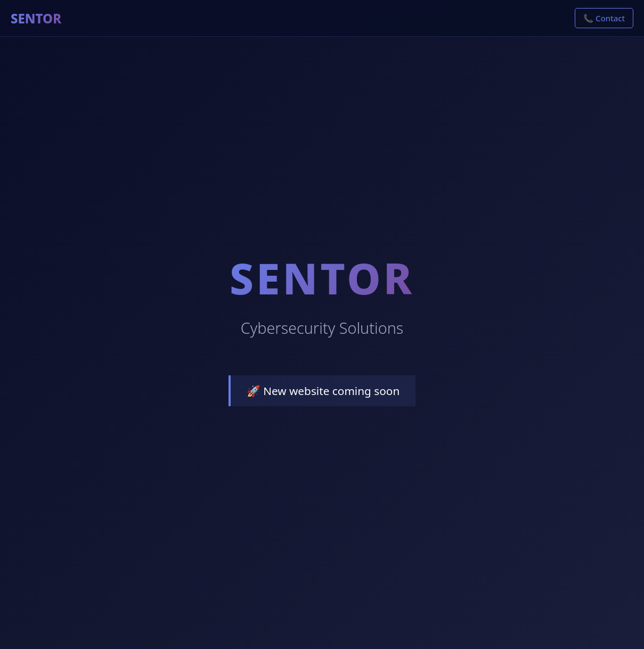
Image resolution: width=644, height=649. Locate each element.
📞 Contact (604, 18)
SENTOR (36, 18)
